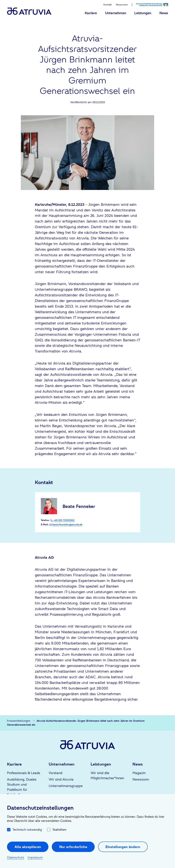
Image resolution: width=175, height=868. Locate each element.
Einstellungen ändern (123, 847)
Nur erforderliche (73, 847)
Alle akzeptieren (28, 847)
